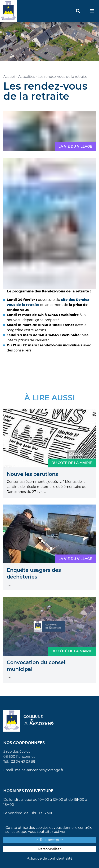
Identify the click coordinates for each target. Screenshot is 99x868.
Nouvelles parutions (32, 474)
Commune (39, 721)
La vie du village (75, 146)
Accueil (9, 77)
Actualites (27, 77)
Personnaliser (49, 849)
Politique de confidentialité (50, 858)
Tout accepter (49, 840)
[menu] (92, 11)
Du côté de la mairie (72, 463)
